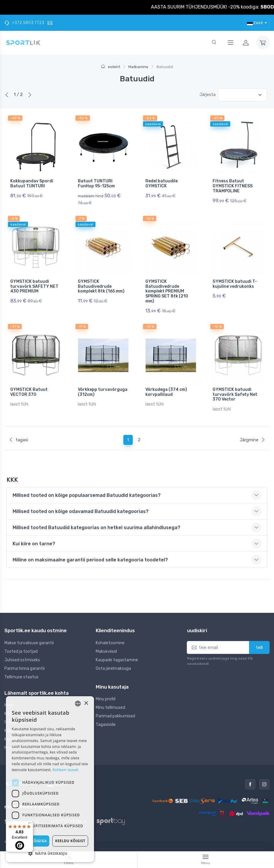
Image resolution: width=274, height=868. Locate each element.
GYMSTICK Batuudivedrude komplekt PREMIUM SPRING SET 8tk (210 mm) (167, 291)
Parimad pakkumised (115, 716)
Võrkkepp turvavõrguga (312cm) (103, 392)
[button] (50, 853)
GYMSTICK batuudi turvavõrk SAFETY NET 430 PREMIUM (34, 286)
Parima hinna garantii (25, 668)
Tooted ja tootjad (21, 651)
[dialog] (50, 779)
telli (259, 647)
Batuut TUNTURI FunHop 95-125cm (96, 184)
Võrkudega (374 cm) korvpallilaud (166, 392)
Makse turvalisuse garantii (29, 643)
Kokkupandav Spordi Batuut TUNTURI (32, 184)
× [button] (86, 703)
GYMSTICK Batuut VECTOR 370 (29, 392)
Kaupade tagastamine (117, 660)
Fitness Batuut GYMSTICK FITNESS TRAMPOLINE (233, 186)
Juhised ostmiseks (22, 660)
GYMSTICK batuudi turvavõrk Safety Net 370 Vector (235, 395)
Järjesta (207, 95)
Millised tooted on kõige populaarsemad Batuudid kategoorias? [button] (87, 495)
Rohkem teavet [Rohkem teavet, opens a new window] (65, 770)
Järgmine (252, 440)
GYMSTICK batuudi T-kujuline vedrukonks (235, 284)
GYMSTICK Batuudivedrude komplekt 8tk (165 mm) (101, 286)
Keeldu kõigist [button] (70, 841)
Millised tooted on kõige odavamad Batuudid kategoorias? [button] (81, 511)
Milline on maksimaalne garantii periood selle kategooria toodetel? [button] (90, 560)
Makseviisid (106, 651)
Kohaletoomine (110, 643)
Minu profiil (106, 699)
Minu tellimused (110, 708)
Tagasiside (106, 725)
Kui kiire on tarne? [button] (34, 544)
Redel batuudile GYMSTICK (162, 184)
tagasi (19, 440)
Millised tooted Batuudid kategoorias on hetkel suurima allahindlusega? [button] (96, 528)
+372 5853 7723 (24, 23)
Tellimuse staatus (21, 677)
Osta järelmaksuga (113, 668)
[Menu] (30, 824)
